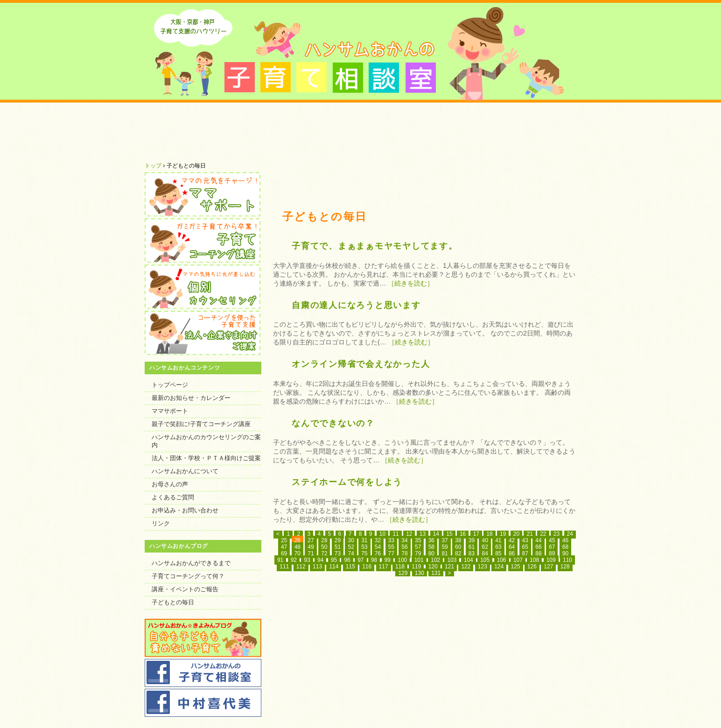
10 (382, 534)
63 (498, 547)
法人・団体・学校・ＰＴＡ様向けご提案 (206, 458)
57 (418, 547)
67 (552, 547)
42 (512, 540)
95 (334, 560)
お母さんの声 (170, 484)
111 (284, 567)
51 (338, 547)
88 (538, 553)
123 (483, 567)
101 (419, 560)
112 (301, 567)
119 (416, 567)
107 (518, 560)
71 (311, 553)
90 (565, 553)
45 (552, 540)
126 (532, 567)
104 (469, 560)
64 (512, 547)
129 (403, 573)
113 (317, 567)
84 (485, 553)
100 (402, 560)
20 (516, 534)
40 (485, 540)
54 (378, 547)
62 (485, 547)
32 (378, 540)
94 (320, 560)
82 (458, 553)
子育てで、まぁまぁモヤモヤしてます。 (375, 246)
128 (565, 567)
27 (311, 540)
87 (525, 553)
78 (404, 553)
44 (538, 540)
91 (280, 560)
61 (472, 547)
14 (436, 534)
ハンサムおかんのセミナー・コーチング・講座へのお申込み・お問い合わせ (533, 132)
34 (404, 540)
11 (395, 534)
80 (431, 553)
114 (334, 567)
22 (543, 534)
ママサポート (170, 411)
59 (444, 547)
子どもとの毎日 (173, 602)
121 (449, 567)
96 (347, 560)
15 (449, 534)
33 (391, 540)
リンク (161, 523)
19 (503, 534)
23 (556, 534)
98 (374, 560)
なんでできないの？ (333, 423)
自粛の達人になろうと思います (356, 305)
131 (436, 573)
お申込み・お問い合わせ (185, 510)
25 (284, 540)
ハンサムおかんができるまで (191, 563)
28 (324, 540)
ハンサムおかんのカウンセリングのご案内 (206, 441)
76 (378, 553)
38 (458, 540)
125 (516, 567)
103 (452, 560)
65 (525, 547)
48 (297, 547)
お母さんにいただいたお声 (360, 132)
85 (498, 553)
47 (284, 547)
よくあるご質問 (447, 132)
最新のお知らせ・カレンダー (191, 398)
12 (409, 534)
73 (338, 553)
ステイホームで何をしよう (347, 482)
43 (525, 540)
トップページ (170, 385)
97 (360, 560)
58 (431, 547)
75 (364, 553)
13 (423, 534)
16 (463, 534)
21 (529, 534)
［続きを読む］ (411, 283)
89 (552, 553)
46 (565, 540)
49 (311, 547)
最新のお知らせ (274, 132)
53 (364, 547)
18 (489, 534)
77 (391, 553)
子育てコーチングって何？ (188, 576)
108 (534, 560)
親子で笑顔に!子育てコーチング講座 (201, 424)
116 (367, 567)
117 (384, 567)
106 (502, 560)
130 (420, 573)
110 (567, 560)
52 (351, 547)
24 (570, 534)
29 (338, 540)
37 (444, 540)
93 (307, 560)
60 (458, 547)
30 (351, 540)
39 (472, 540)
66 (538, 547)
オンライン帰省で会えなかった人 (361, 364)
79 (418, 553)
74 (351, 553)
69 (284, 553)
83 (472, 553)
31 (364, 540)
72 (324, 553)
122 (466, 567)
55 (391, 547)
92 (294, 560)
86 (512, 553)
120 (433, 567)
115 (350, 567)
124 (499, 567)
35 (418, 540)
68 (565, 547)
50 (324, 547)
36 (431, 540)
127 (548, 567)
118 (400, 567)
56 (404, 547)
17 (476, 534)
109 (551, 560)
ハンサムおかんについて (188, 132)
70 (297, 553)
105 (485, 560)
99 (388, 560)
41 (498, 540)
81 (444, 553)
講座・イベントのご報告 (185, 589)
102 (435, 560)
